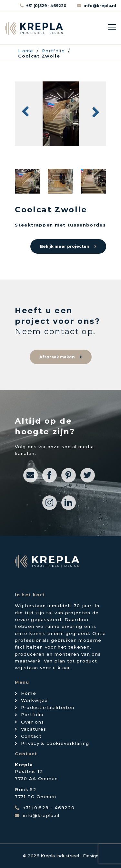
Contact (31, 736)
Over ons (33, 722)
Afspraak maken (57, 357)
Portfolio (32, 715)
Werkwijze (35, 700)
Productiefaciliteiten (48, 707)
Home (29, 693)
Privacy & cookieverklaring (55, 743)
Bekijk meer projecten (65, 246)
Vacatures (34, 729)
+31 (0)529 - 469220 (47, 6)
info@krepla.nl (100, 6)
